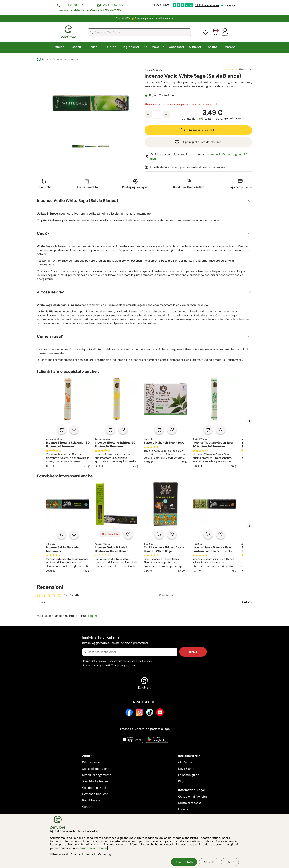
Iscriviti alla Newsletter (144, 640)
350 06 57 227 (113, 5)
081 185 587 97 (73, 5)
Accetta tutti (184, 862)
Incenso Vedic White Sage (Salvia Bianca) (78, 201)
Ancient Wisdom (153, 70)
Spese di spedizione (96, 769)
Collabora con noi (94, 788)
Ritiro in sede (91, 762)
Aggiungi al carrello (202, 130)
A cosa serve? (50, 292)
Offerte (59, 47)
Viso (94, 47)
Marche (230, 47)
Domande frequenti (95, 794)
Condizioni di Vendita (193, 797)
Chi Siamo (185, 762)
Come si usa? (50, 336)
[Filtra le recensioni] (51, 602)
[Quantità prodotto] (157, 115)
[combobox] (139, 32)
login (93, 616)
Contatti (88, 807)
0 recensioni (246, 69)
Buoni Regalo (91, 800)
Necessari (59, 854)
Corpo (112, 47)
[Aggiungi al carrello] (62, 430)
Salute (213, 47)
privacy (148, 661)
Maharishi (148, 439)
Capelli (77, 47)
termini (132, 665)
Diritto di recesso (190, 803)
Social (88, 854)
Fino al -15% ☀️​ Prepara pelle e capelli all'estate (144, 18)
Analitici (75, 854)
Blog (181, 781)
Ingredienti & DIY (135, 47)
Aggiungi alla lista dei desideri (202, 142)
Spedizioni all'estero (96, 781)
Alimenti (195, 47)
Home (43, 60)
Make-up (158, 47)
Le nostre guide (189, 775)
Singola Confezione (161, 96)
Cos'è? (43, 233)
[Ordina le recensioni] (234, 602)
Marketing (103, 854)
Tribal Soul (51, 544)
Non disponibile (110, 534)
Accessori (176, 47)
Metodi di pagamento (97, 775)
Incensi (72, 60)
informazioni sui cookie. (92, 848)
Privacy (183, 809)
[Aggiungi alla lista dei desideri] (74, 430)
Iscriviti (193, 652)
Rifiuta (230, 862)
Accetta (209, 862)
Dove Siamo (186, 769)
